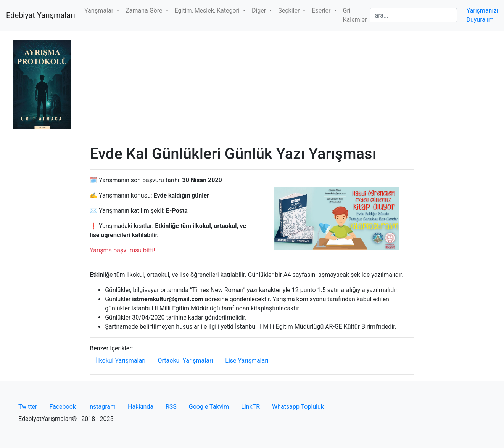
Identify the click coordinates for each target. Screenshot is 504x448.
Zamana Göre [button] (145, 10)
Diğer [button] (260, 10)
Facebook (62, 407)
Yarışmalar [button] (100, 10)
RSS (171, 407)
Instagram (102, 407)
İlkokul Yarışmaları (121, 360)
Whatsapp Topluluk (298, 407)
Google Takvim (209, 407)
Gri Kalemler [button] (355, 15)
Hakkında (141, 407)
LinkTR (250, 407)
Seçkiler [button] (290, 10)
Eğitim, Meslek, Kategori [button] (208, 10)
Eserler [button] (322, 10)
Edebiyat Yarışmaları (41, 15)
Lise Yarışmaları (247, 360)
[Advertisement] (252, 88)
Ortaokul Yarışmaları (186, 360)
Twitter (28, 407)
